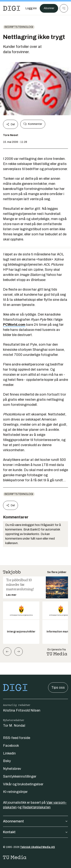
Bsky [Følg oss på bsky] (7, 761)
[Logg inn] (31, 8)
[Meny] (64, 8)
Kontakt (35, 832)
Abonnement (35, 821)
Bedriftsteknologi (19, 27)
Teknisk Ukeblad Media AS (37, 847)
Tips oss (58, 688)
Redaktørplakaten (36, 807)
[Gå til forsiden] (12, 8)
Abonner (49, 8)
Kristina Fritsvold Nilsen (22, 710)
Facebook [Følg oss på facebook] (11, 746)
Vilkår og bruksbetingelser (23, 784)
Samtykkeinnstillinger (20, 776)
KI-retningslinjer (15, 792)
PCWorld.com (14, 325)
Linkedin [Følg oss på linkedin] (9, 753)
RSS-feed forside (17, 738)
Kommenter (33, 124)
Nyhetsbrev (12, 769)
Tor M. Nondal (14, 726)
